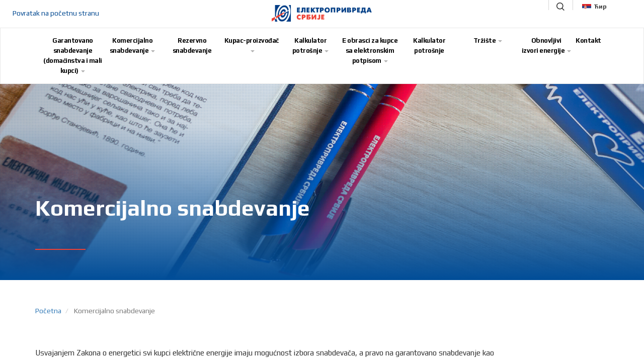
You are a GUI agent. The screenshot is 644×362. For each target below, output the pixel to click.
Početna (48, 311)
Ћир (594, 7)
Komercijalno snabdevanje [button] (133, 46)
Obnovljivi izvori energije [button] (547, 46)
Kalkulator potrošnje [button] (311, 46)
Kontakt (588, 40)
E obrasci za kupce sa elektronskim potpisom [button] (370, 51)
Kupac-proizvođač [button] (252, 44)
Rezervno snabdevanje (192, 46)
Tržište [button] (488, 40)
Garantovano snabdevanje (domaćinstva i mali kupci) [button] (73, 56)
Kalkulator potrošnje (429, 46)
